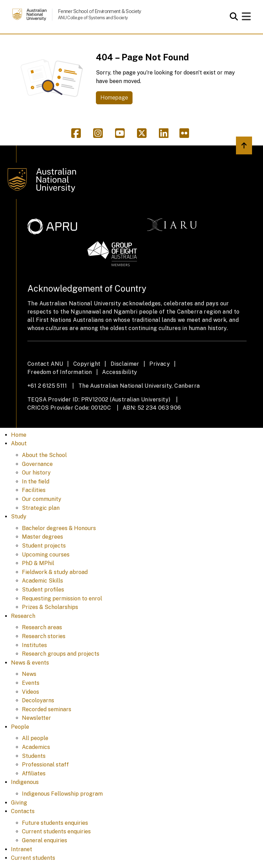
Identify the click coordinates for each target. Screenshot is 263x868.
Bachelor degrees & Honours (59, 528)
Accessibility (120, 372)
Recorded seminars (47, 709)
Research (23, 616)
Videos (30, 692)
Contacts (23, 811)
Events (31, 683)
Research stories (44, 636)
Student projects (44, 546)
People (20, 727)
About (19, 443)
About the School (44, 455)
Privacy (160, 364)
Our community (42, 499)
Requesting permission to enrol (62, 599)
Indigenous (25, 782)
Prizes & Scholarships (50, 607)
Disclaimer (125, 364)
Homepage (114, 98)
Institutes (34, 645)
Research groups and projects (61, 654)
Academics (36, 747)
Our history (36, 473)
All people (35, 738)
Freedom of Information (60, 372)
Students (34, 756)
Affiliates (34, 773)
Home (19, 435)
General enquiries (45, 840)
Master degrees (42, 537)
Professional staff (45, 765)
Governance (37, 464)
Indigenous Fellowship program (62, 794)
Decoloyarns (38, 700)
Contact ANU (45, 364)
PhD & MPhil (38, 563)
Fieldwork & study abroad (55, 572)
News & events (30, 663)
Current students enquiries (56, 831)
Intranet (22, 849)
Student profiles (43, 590)
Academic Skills (42, 581)
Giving (19, 803)
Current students (33, 858)
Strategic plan (41, 508)
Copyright (87, 364)
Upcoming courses (46, 555)
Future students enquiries (55, 823)
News (29, 674)
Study (19, 517)
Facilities (34, 490)
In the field (36, 482)
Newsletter (36, 718)
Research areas (42, 627)
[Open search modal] (232, 16)
